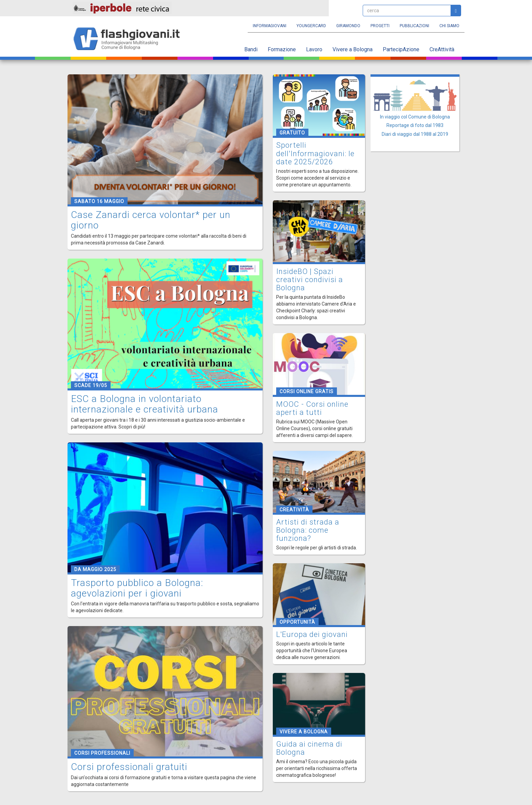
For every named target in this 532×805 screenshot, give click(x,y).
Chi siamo (449, 26)
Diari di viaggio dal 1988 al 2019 (415, 134)
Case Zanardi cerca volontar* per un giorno (151, 220)
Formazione (282, 49)
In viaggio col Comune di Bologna (415, 117)
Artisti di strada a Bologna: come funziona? (308, 530)
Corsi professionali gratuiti (129, 767)
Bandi (251, 49)
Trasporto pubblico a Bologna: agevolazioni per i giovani (137, 588)
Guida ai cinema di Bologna (309, 748)
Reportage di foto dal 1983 (415, 125)
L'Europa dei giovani (312, 634)
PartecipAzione (401, 49)
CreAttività (442, 49)
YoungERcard (311, 26)
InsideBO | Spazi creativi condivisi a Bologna (310, 280)
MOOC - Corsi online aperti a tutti (312, 408)
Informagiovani (270, 26)
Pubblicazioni (414, 26)
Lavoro (314, 49)
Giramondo (348, 26)
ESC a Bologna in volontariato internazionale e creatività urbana (145, 404)
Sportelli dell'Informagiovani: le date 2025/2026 (315, 153)
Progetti (380, 26)
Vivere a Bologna (353, 49)
